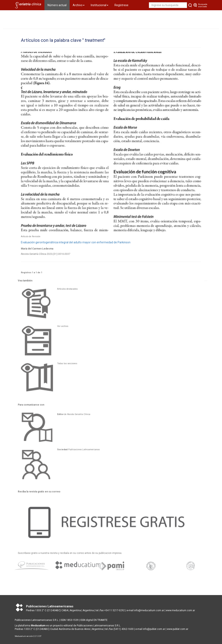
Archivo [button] (79, 5)
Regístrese (121, 5)
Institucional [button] (100, 5)
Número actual (59, 5)
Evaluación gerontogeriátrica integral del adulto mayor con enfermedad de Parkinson (76, 242)
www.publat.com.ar (177, 629)
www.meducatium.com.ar (180, 610)
